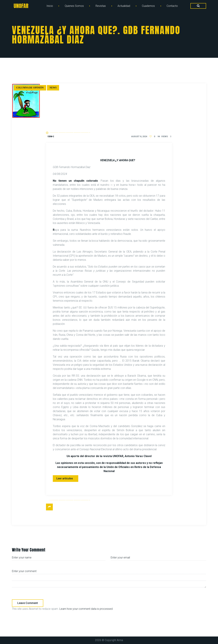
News (53, 88)
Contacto (172, 6)
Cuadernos (148, 6)
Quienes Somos (74, 6)
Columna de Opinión (30, 88)
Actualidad (124, 6)
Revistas (101, 6)
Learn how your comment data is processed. (86, 609)
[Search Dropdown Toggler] (198, 6)
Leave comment (28, 603)
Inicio (50, 6)
